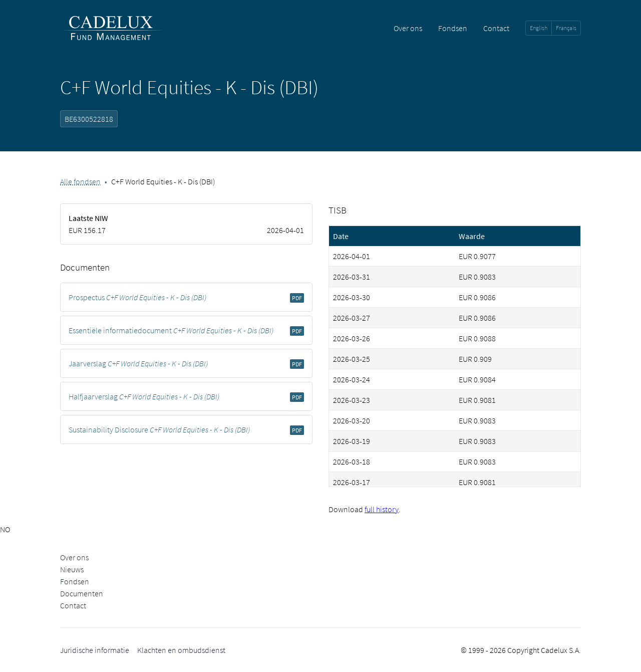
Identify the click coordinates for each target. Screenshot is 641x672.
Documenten (82, 593)
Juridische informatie (95, 650)
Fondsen (453, 28)
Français (566, 28)
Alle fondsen (80, 181)
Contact (496, 28)
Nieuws (72, 569)
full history (382, 509)
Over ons (408, 28)
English (539, 28)
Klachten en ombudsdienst (181, 650)
